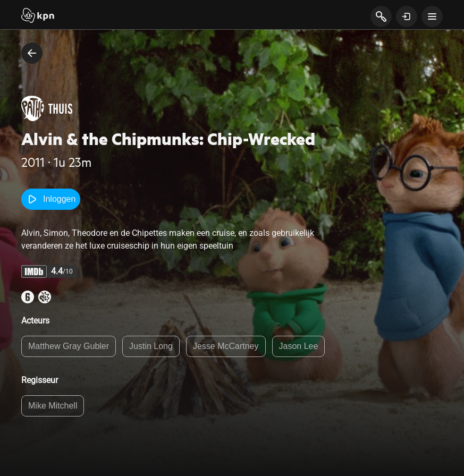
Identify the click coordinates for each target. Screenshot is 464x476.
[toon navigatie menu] (432, 16)
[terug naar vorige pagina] (32, 53)
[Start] (38, 16)
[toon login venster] (407, 16)
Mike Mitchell (53, 406)
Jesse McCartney (226, 346)
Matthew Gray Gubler (69, 346)
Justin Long (151, 346)
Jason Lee (299, 346)
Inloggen (51, 199)
